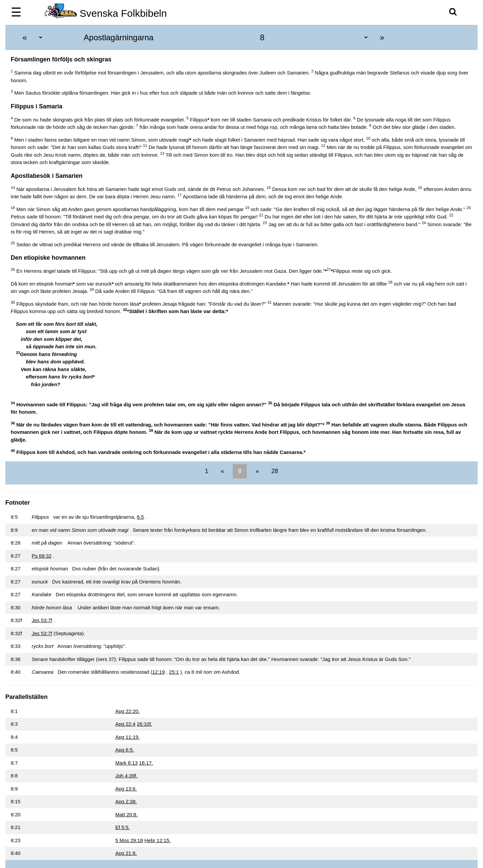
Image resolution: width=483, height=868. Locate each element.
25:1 (174, 672)
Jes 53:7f (42, 620)
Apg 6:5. (125, 750)
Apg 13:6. (126, 789)
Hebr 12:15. (157, 840)
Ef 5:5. (123, 827)
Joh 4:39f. (126, 776)
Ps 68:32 (41, 556)
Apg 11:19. (128, 737)
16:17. (146, 763)
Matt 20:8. (127, 814)
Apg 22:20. (128, 711)
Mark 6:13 (127, 763)
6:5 (140, 517)
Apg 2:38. (126, 801)
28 (274, 471)
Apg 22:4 (125, 724)
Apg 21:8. (126, 853)
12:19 (159, 672)
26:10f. (145, 724)
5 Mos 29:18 (129, 840)
